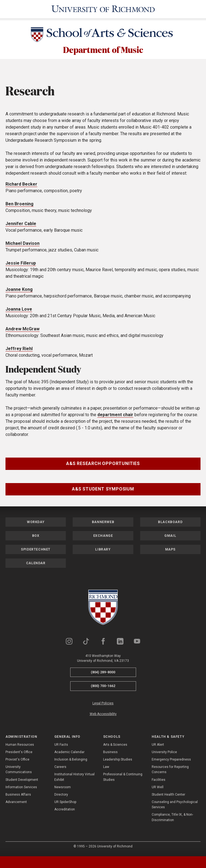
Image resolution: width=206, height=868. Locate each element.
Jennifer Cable (21, 225)
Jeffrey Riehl (19, 350)
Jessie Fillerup (21, 265)
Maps (170, 551)
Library (103, 551)
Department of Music (103, 50)
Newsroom (63, 789)
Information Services (21, 789)
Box (36, 537)
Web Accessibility (103, 716)
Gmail (170, 537)
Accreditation (65, 811)
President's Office (19, 754)
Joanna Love (19, 311)
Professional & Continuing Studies (123, 778)
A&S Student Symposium (103, 491)
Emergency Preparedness (171, 761)
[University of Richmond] (103, 9)
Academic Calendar (69, 754)
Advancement (16, 804)
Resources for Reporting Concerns (170, 771)
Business (110, 754)
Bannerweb (103, 524)
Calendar (36, 565)
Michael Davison (22, 245)
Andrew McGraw (22, 331)
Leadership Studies (118, 761)
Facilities (159, 781)
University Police (164, 754)
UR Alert (158, 746)
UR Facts (61, 746)
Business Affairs (18, 796)
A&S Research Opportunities (103, 465)
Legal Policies (103, 705)
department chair (115, 416)
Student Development (22, 781)
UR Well (158, 789)
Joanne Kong (19, 291)
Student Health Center (168, 796)
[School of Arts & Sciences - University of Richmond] (103, 35)
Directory (61, 796)
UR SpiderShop (65, 804)
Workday (36, 524)
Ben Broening (19, 205)
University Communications (19, 771)
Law (106, 768)
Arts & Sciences (115, 746)
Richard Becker (21, 186)
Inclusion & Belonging (71, 761)
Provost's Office (17, 761)
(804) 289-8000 (103, 674)
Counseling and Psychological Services (175, 806)
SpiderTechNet (36, 551)
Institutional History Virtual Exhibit (74, 778)
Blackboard (170, 524)
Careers (60, 768)
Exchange (103, 537)
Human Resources (20, 746)
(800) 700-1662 (103, 687)
